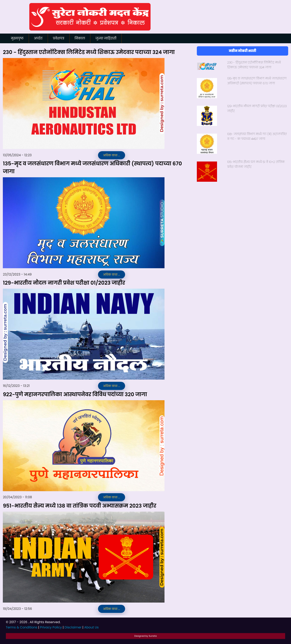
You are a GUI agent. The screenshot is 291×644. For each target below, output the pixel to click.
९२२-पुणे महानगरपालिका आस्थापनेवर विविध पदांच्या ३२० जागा (75, 394)
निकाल (80, 38)
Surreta (153, 636)
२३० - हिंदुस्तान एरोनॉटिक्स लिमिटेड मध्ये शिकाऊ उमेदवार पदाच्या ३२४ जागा (89, 52)
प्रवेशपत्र (59, 38)
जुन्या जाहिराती (106, 38)
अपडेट (38, 38)
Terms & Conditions (22, 627)
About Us (91, 627)
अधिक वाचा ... (112, 155)
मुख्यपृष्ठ (17, 38)
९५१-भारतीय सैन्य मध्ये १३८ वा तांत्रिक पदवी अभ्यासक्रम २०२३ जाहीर (80, 506)
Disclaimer (73, 627)
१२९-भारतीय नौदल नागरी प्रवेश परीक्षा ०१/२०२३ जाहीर (64, 283)
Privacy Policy (51, 627)
